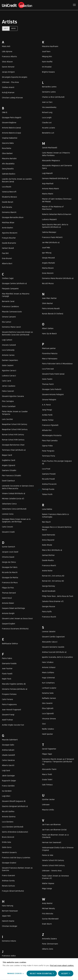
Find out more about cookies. (62, 965)
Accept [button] (65, 973)
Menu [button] (74, 5)
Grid (14, 28)
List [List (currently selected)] (6, 28)
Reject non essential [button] (41, 973)
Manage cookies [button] (14, 974)
